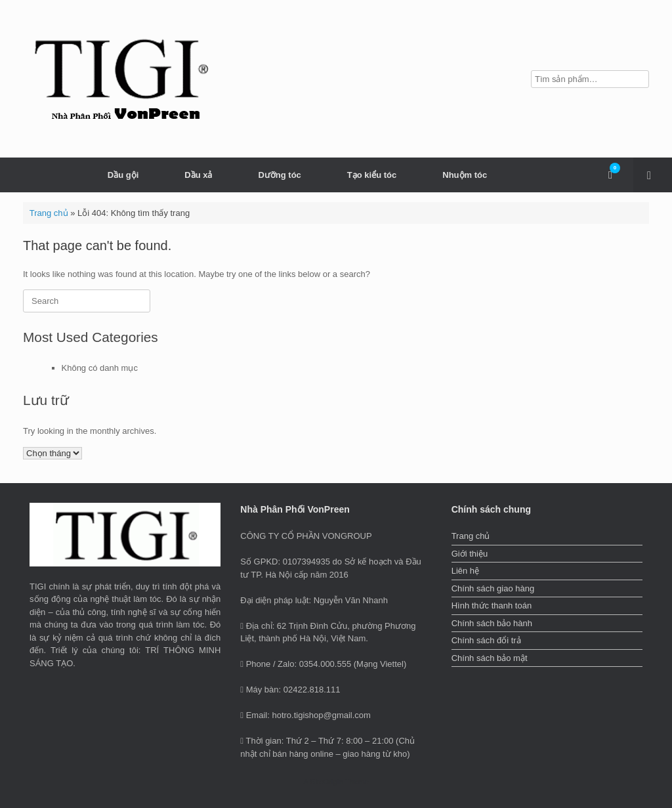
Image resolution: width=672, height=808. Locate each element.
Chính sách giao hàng (493, 588)
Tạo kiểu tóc (372, 175)
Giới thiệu (470, 554)
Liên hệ (465, 571)
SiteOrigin (326, 782)
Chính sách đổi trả (486, 640)
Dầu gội (123, 175)
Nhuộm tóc (465, 175)
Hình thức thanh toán (492, 606)
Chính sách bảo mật (490, 658)
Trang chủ (49, 213)
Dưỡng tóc (279, 175)
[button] (653, 175)
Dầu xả (198, 175)
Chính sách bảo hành (492, 623)
